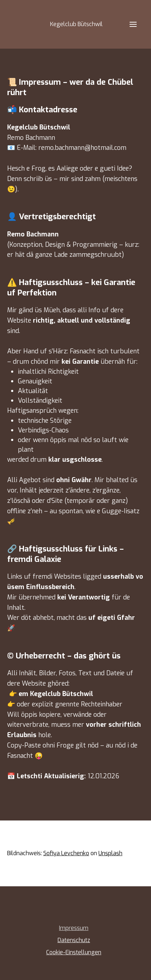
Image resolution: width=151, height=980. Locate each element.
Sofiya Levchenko (66, 853)
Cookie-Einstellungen (74, 952)
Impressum (74, 928)
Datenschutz (74, 940)
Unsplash (110, 853)
